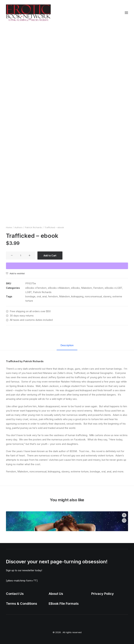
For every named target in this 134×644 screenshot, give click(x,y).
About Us (56, 594)
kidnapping (77, 296)
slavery (107, 296)
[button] (126, 13)
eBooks (75, 288)
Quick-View (124, 515)
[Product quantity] (21, 256)
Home (9, 227)
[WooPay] (67, 266)
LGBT (28, 292)
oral (39, 296)
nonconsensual (93, 296)
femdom (53, 296)
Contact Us (15, 594)
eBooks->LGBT (113, 288)
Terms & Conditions (22, 604)
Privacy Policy (103, 594)
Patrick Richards (33, 227)
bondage (30, 296)
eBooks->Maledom (59, 288)
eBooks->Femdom (36, 288)
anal (44, 296)
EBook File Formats (64, 604)
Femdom (98, 288)
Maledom (87, 288)
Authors (18, 227)
